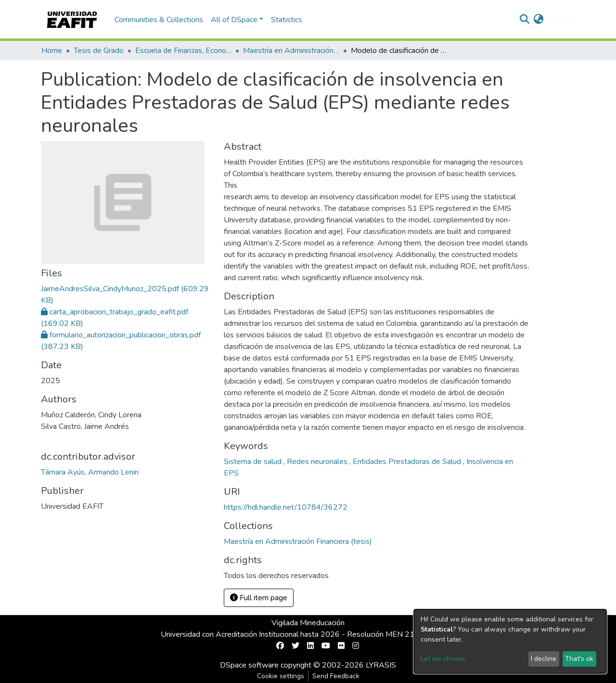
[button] (539, 20)
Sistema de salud (254, 462)
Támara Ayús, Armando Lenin (90, 472)
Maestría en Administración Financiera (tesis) (291, 51)
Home (52, 51)
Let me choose (443, 659)
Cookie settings (281, 676)
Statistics (287, 20)
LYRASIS (381, 665)
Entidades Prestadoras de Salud (408, 462)
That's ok (579, 659)
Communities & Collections (159, 20)
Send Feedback (336, 676)
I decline (544, 659)
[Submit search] (525, 20)
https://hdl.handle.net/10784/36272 (286, 507)
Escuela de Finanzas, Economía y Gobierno (183, 51)
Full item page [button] (259, 598)
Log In (558, 20)
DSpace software (249, 665)
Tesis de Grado (99, 51)
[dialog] (510, 641)
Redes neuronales (318, 462)
